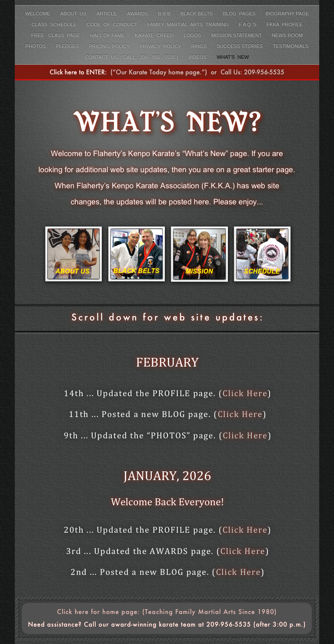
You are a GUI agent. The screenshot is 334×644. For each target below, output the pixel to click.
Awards (138, 13)
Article (107, 13)
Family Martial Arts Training (189, 24)
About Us (74, 13)
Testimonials (291, 46)
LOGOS (193, 35)
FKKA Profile (285, 24)
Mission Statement (237, 35)
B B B (165, 13)
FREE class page (56, 35)
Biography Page (287, 13)
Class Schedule (55, 24)
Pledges (68, 46)
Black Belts (197, 13)
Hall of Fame (108, 35)
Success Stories (240, 46)
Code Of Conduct (112, 24)
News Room (287, 35)
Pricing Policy (110, 46)
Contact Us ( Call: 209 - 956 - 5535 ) (132, 57)
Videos (198, 57)
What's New (233, 57)
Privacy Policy (161, 46)
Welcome (38, 13)
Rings (200, 46)
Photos (37, 46)
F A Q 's (248, 24)
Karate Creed (155, 35)
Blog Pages (240, 13)
